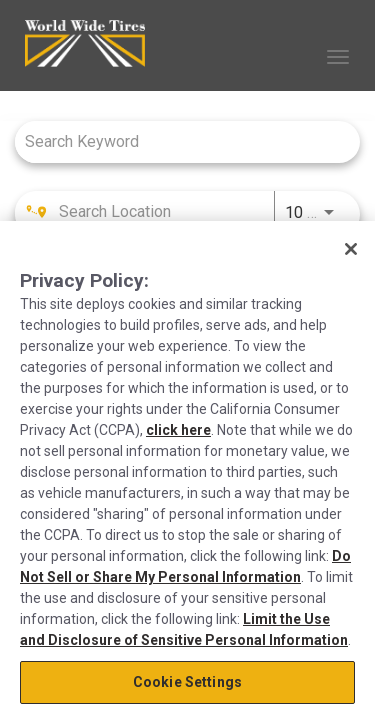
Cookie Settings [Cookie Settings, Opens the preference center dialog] (187, 682)
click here (178, 430)
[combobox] (177, 141)
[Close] (351, 249)
